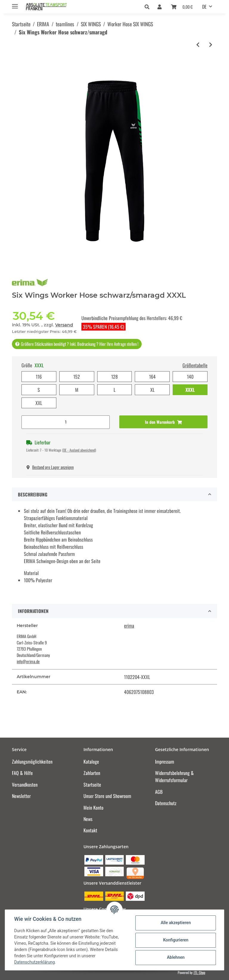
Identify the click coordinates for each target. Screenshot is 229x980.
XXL (39, 403)
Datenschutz (166, 803)
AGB (159, 792)
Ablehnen (175, 957)
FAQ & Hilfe (22, 773)
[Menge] (66, 422)
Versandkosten (25, 785)
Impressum (165, 762)
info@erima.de (28, 661)
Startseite (92, 785)
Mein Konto (93, 808)
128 (114, 377)
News (88, 819)
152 (77, 377)
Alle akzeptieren (175, 923)
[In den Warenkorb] (163, 422)
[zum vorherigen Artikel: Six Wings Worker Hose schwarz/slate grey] (198, 45)
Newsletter (21, 796)
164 (152, 377)
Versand (64, 325)
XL (152, 390)
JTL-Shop (199, 972)
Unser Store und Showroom (107, 796)
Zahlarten (92, 773)
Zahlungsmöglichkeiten (32, 762)
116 (39, 377)
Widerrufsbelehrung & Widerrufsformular (174, 776)
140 (190, 377)
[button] (149, 7)
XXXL (190, 390)
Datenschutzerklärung (35, 962)
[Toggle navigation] (15, 4)
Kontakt (90, 830)
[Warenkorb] (182, 7)
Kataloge (91, 762)
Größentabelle (195, 365)
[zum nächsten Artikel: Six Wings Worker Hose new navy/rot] (211, 45)
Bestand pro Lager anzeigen (50, 467)
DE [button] (204, 7)
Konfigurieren (175, 940)
